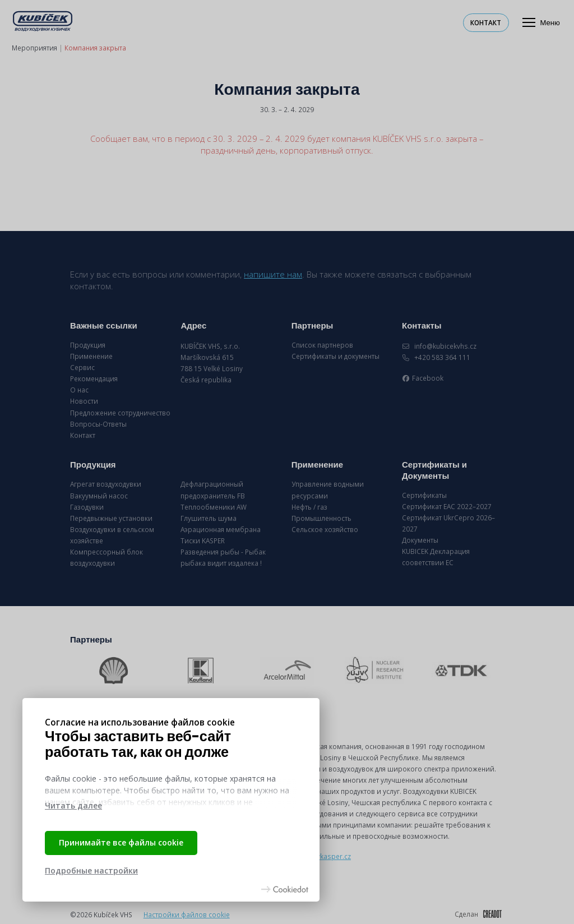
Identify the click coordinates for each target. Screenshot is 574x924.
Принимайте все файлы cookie (121, 842)
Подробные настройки (91, 870)
